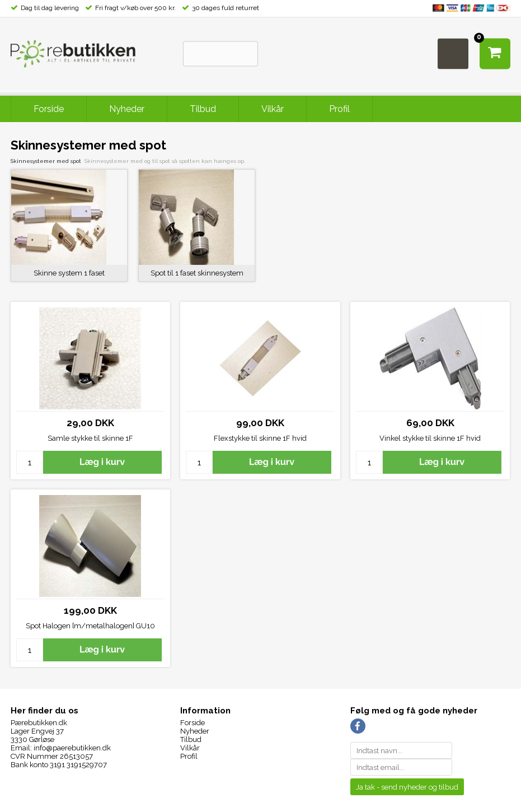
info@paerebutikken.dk (72, 748)
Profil (339, 109)
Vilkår (273, 109)
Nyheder (127, 109)
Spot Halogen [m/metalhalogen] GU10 (90, 626)
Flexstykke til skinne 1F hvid (260, 438)
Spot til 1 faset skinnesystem (197, 273)
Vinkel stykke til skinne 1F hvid (430, 438)
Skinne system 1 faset (69, 273)
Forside (49, 109)
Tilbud (203, 109)
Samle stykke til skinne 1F (90, 438)
